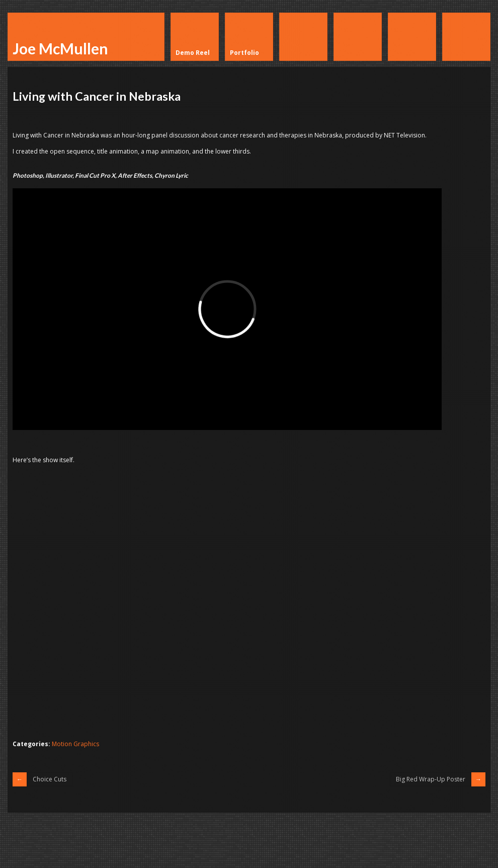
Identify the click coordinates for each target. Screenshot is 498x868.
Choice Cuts (50, 779)
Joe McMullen (60, 48)
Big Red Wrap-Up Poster (431, 779)
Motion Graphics (75, 744)
